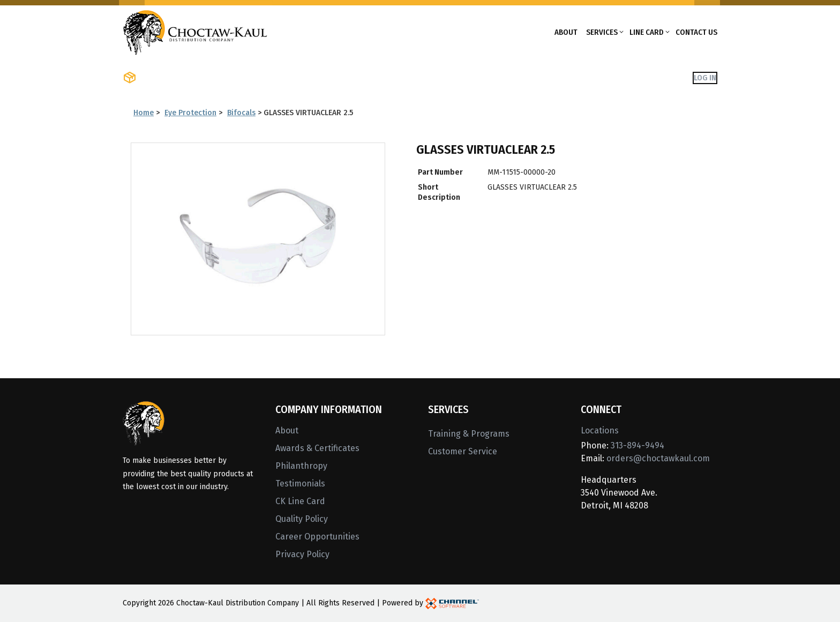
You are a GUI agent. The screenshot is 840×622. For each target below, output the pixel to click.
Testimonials (300, 484)
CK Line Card (300, 501)
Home (144, 113)
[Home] (195, 31)
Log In (705, 78)
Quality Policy (302, 519)
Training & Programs (469, 434)
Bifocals (241, 113)
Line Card (647, 32)
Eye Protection (190, 113)
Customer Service (463, 451)
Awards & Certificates (317, 448)
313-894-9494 (637, 445)
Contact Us (696, 32)
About (566, 32)
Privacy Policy (302, 554)
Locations (600, 430)
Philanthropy (301, 466)
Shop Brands (246, 78)
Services (602, 32)
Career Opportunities (317, 537)
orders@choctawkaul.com (658, 458)
